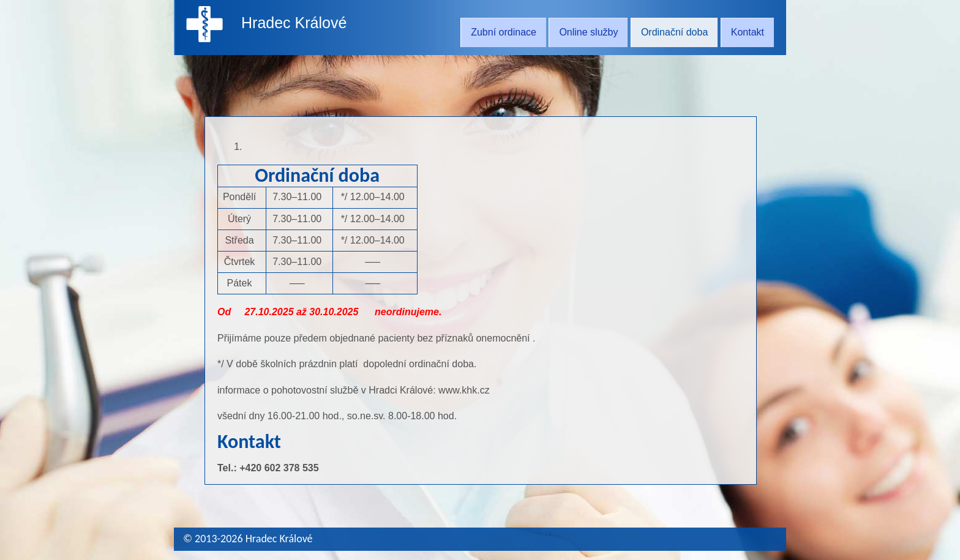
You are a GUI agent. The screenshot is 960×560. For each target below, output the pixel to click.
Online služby (588, 32)
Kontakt (748, 32)
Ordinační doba (674, 32)
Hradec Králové (294, 23)
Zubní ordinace (504, 32)
